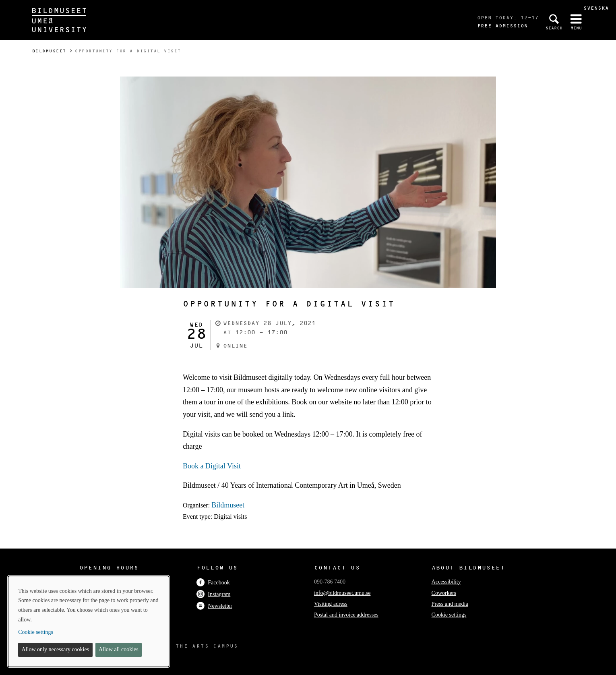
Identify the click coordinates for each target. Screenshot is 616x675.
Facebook (213, 583)
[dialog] (89, 621)
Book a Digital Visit (212, 466)
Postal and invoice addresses (346, 615)
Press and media (450, 604)
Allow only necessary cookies (56, 649)
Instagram (213, 594)
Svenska (596, 8)
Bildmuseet (49, 51)
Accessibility (446, 582)
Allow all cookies (119, 649)
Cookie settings (449, 615)
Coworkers (444, 593)
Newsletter (214, 606)
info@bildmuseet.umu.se (342, 593)
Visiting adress (331, 604)
